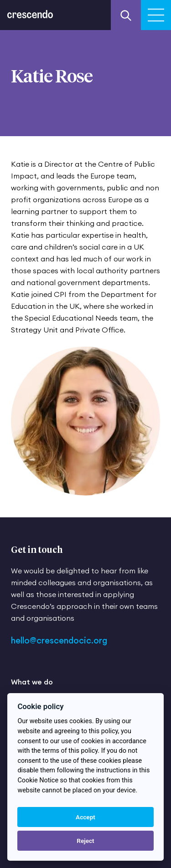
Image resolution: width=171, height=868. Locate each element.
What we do (32, 682)
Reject (85, 841)
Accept (85, 817)
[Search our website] (126, 15)
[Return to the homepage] (30, 9)
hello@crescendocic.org (59, 641)
